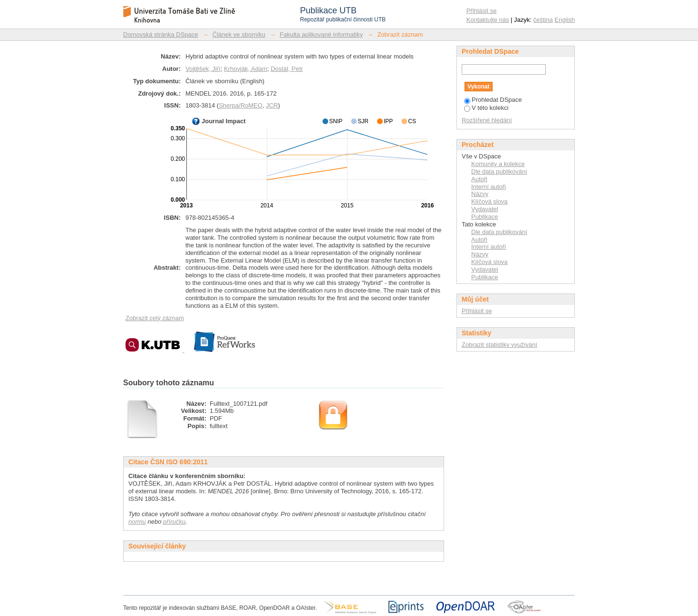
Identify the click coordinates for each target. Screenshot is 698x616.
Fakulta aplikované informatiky (321, 34)
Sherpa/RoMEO (241, 105)
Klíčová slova (490, 201)
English (565, 20)
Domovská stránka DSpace (161, 34)
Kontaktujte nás (488, 20)
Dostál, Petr (287, 69)
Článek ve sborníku (239, 34)
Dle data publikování (499, 171)
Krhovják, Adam (246, 69)
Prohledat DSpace (493, 100)
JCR (272, 105)
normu (137, 522)
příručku (174, 522)
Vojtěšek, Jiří (203, 69)
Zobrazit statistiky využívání (499, 345)
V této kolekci (486, 108)
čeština (543, 20)
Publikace (485, 217)
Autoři (479, 179)
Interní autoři (489, 187)
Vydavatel (485, 209)
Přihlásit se (482, 11)
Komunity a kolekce (498, 164)
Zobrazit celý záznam (155, 318)
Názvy (480, 194)
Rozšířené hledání (487, 120)
